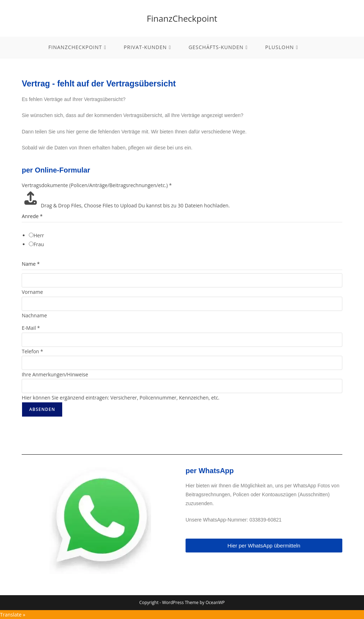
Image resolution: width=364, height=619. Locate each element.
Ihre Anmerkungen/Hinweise (55, 374)
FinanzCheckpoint (182, 18)
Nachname (34, 315)
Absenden (42, 409)
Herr (39, 235)
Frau (39, 244)
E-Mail (31, 328)
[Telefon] (182, 363)
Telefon (32, 351)
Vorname (32, 292)
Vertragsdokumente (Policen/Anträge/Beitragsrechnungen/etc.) (97, 185)
